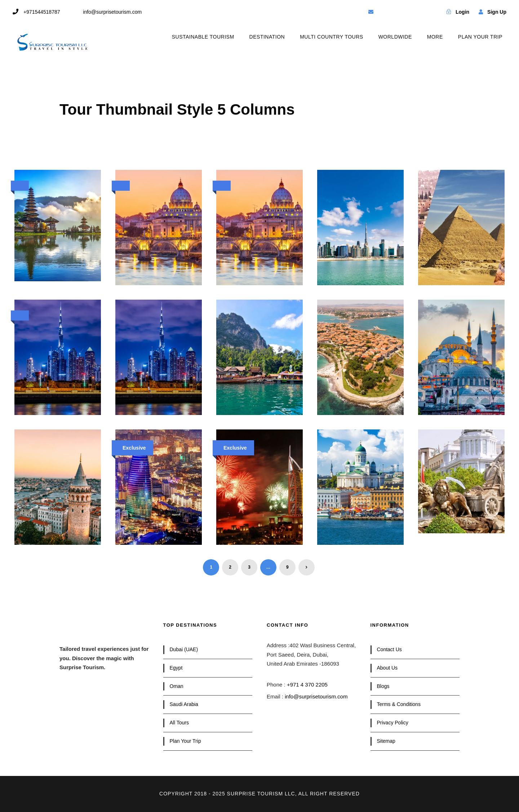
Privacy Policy (393, 723)
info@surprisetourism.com (316, 696)
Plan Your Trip (185, 741)
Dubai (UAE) (184, 649)
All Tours (179, 723)
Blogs (383, 686)
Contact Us (389, 649)
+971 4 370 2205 (307, 685)
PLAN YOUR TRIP (480, 37)
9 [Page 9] (287, 567)
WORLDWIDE (395, 37)
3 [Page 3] (249, 567)
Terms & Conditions (399, 704)
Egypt (176, 668)
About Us (387, 668)
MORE (435, 37)
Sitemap (386, 741)
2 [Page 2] (230, 567)
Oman (177, 686)
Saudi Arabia (184, 704)
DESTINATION (267, 37)
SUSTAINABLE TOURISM (203, 37)
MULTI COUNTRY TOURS (331, 37)
